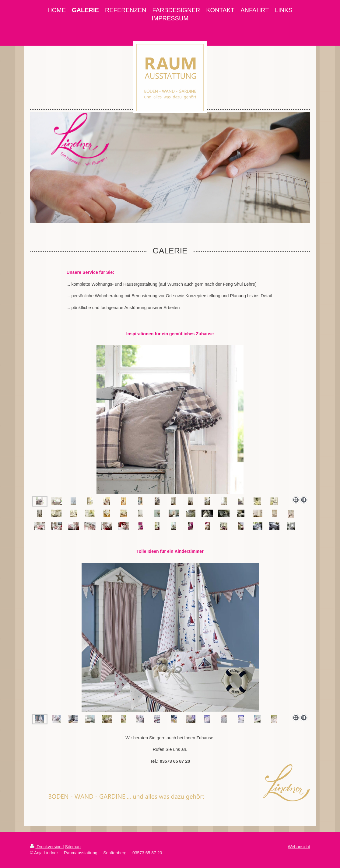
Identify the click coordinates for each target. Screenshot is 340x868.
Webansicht (299, 847)
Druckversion (46, 847)
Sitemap (73, 847)
